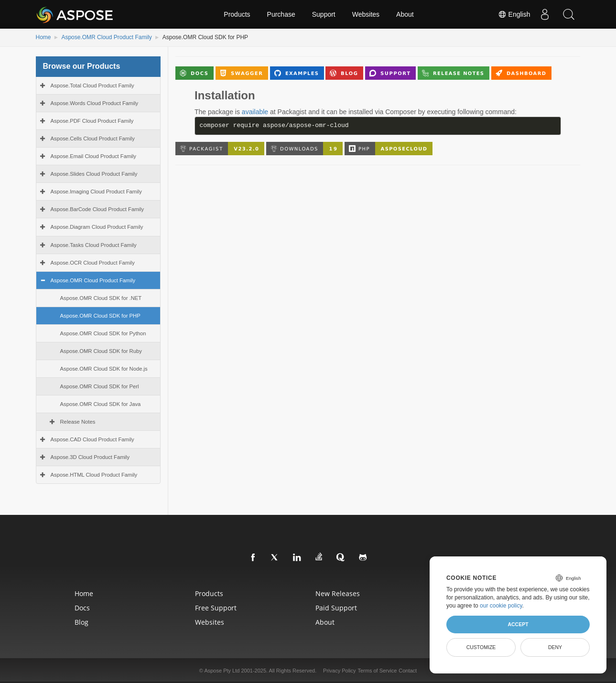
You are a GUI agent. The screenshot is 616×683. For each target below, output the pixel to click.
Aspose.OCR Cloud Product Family (93, 263)
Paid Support (336, 608)
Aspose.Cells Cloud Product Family (93, 139)
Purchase (281, 14)
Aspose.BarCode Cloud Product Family (97, 209)
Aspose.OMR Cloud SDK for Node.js (104, 369)
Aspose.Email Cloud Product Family (93, 156)
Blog (81, 622)
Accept (518, 624)
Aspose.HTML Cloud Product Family (94, 475)
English (514, 14)
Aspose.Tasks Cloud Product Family (94, 245)
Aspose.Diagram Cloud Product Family (97, 227)
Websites (366, 14)
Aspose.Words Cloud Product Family (95, 103)
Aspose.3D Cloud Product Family (90, 457)
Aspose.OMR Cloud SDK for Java (101, 404)
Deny (555, 647)
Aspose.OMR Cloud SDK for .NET (101, 298)
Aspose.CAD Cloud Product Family (92, 439)
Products (237, 14)
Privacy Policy (339, 671)
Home (43, 37)
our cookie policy (501, 606)
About (405, 14)
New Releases (338, 593)
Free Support (216, 608)
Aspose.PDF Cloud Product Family (92, 121)
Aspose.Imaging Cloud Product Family (96, 192)
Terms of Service (377, 671)
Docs (82, 608)
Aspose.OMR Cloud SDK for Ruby (101, 351)
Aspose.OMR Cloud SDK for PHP (100, 316)
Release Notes (78, 422)
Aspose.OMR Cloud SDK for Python (103, 333)
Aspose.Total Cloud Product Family (92, 85)
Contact (408, 671)
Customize (481, 647)
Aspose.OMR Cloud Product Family (106, 37)
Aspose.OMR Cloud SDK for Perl (100, 386)
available (255, 112)
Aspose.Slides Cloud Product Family (94, 174)
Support (324, 14)
